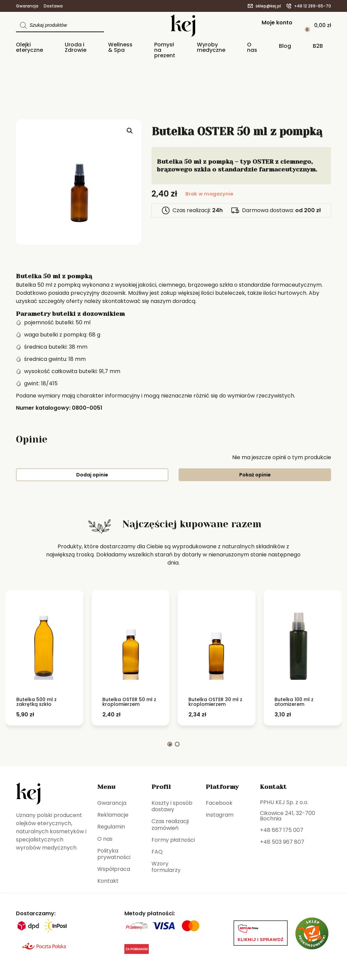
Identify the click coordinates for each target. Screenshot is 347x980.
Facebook (219, 803)
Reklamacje (113, 815)
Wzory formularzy (166, 867)
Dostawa (53, 6)
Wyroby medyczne (211, 48)
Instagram (220, 815)
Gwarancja (27, 6)
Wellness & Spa (120, 48)
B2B (318, 46)
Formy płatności (173, 840)
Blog (285, 46)
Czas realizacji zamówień (170, 824)
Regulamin (111, 827)
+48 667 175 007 (282, 830)
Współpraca (114, 869)
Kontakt (108, 881)
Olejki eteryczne (29, 48)
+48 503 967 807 (282, 842)
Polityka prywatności (114, 854)
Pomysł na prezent (165, 50)
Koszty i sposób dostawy (172, 806)
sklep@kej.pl (268, 6)
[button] (130, 131)
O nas (252, 48)
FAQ (157, 852)
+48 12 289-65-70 (313, 6)
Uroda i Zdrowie (76, 48)
